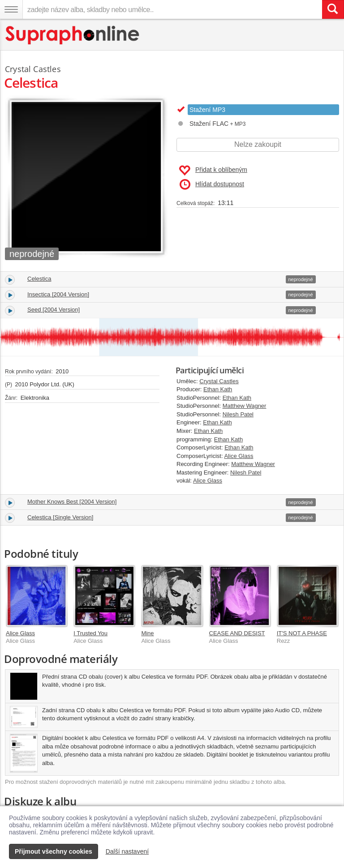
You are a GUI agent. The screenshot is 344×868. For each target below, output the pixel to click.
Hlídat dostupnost (212, 184)
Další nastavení (127, 851)
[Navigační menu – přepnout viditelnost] (11, 9)
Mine (147, 633)
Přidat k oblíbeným (213, 171)
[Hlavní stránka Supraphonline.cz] (73, 35)
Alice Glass (239, 456)
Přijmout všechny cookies (54, 851)
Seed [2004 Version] (54, 310)
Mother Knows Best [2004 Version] (72, 502)
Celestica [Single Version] (60, 517)
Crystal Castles (219, 381)
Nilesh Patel (238, 414)
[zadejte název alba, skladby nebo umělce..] (172, 9)
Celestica (39, 279)
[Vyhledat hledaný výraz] (333, 9)
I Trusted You (90, 633)
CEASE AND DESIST (237, 633)
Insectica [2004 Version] (58, 294)
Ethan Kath (218, 389)
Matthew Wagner (245, 406)
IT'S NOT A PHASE (302, 633)
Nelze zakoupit (258, 144)
